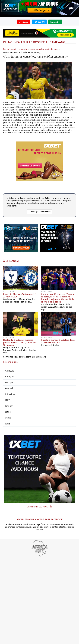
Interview (10, 394)
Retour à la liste (10, 362)
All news (9, 371)
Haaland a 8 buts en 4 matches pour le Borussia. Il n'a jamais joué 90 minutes (20, 342)
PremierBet (55, 22)
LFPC (8, 400)
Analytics (10, 377)
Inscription (24, 22)
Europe (9, 382)
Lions (8, 412)
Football (9, 388)
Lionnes (9, 406)
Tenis (8, 418)
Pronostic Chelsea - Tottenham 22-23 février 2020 (20, 295)
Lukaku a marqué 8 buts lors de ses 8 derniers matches (58, 341)
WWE (8, 424)
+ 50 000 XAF (39, 22)
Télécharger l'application (39, 212)
